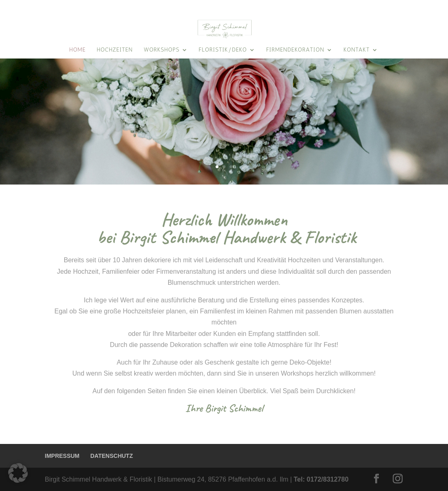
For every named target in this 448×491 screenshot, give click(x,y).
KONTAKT (389, 6)
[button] (18, 473)
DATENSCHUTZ (112, 456)
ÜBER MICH (422, 6)
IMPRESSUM (62, 456)
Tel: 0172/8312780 (321, 479)
